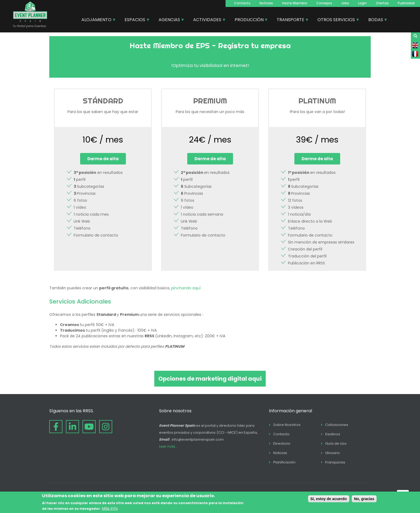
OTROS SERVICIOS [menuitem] (336, 20)
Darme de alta (103, 159)
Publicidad (406, 3)
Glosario (333, 453)
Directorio (282, 443)
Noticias (266, 3)
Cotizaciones (337, 425)
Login (362, 3)
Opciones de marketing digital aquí (210, 379)
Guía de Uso (336, 443)
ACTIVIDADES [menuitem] (207, 20)
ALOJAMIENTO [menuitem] (97, 20)
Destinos (333, 434)
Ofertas (382, 3)
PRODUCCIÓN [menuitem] (249, 20)
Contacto (242, 3)
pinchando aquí (186, 288)
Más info (110, 508)
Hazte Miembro (295, 3)
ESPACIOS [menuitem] (135, 20)
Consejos (324, 3)
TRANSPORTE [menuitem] (291, 20)
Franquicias (335, 462)
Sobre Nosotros (287, 425)
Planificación (284, 462)
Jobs (345, 3)
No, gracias (364, 499)
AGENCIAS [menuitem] (170, 20)
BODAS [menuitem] (376, 20)
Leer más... (168, 446)
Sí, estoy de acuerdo (329, 499)
